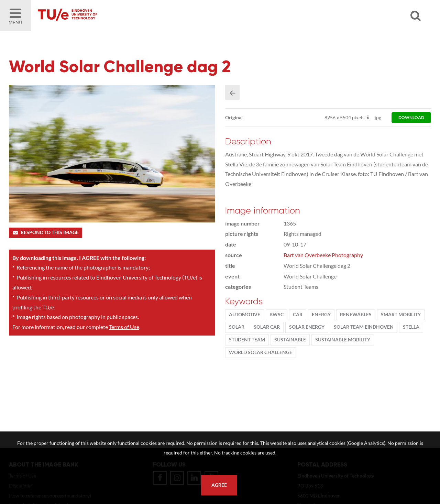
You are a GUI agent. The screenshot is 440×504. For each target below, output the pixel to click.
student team (247, 340)
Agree (219, 485)
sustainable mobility (343, 340)
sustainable (290, 340)
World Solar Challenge (261, 352)
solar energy (307, 327)
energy (321, 315)
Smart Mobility (401, 315)
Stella (411, 327)
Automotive (245, 315)
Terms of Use (124, 327)
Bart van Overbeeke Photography (323, 255)
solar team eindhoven (364, 327)
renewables (356, 315)
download (411, 117)
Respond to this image (46, 232)
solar (237, 327)
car (298, 315)
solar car (267, 327)
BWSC (277, 315)
